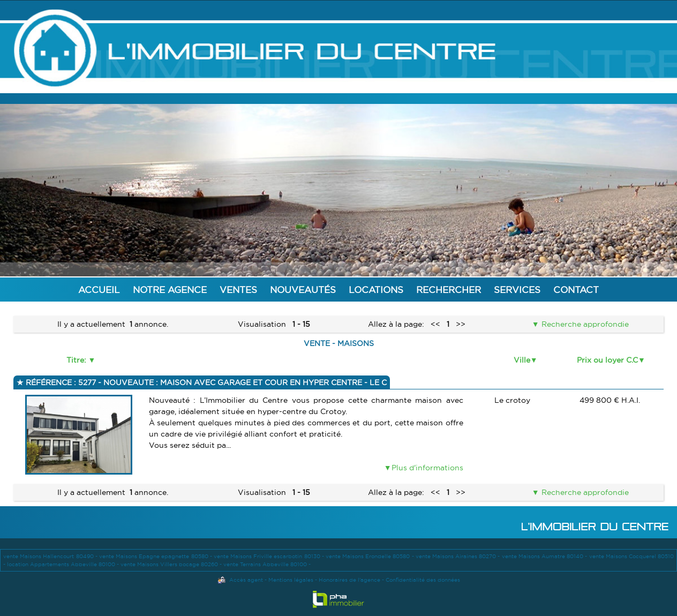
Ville (522, 360)
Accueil (99, 290)
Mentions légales (291, 580)
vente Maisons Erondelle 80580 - (371, 556)
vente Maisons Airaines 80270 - (459, 556)
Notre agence (170, 290)
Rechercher (449, 290)
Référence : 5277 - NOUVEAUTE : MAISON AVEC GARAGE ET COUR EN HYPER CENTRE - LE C (205, 382)
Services (517, 290)
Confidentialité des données (423, 580)
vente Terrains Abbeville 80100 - (267, 564)
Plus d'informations (427, 468)
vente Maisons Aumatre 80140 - (546, 556)
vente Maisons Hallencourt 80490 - (51, 556)
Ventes (238, 290)
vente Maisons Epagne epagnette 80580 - (156, 556)
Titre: (77, 360)
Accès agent (246, 580)
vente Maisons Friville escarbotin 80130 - (270, 556)
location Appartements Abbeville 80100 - (64, 564)
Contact (576, 290)
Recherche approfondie (584, 324)
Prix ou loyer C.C (607, 360)
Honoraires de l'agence (349, 580)
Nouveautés (303, 290)
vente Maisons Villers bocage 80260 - (172, 564)
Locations (376, 290)
